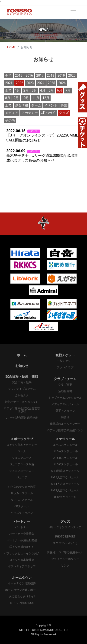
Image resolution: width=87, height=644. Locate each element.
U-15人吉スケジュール (65, 477)
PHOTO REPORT (65, 537)
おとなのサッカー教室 (22, 487)
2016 (29, 75)
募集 (64, 105)
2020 (72, 75)
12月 (46, 98)
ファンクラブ (65, 367)
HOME (11, 47)
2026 (62, 83)
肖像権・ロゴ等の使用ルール (65, 552)
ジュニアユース (22, 458)
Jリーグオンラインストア (65, 527)
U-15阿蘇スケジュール (65, 471)
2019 (61, 75)
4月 (43, 90)
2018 (50, 75)
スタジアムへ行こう (65, 543)
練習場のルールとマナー (65, 424)
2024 (41, 83)
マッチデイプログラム (22, 389)
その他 (10, 120)
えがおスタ (22, 395)
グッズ (64, 113)
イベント (51, 105)
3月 (34, 90)
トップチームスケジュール (65, 398)
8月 (8, 98)
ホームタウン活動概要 (22, 583)
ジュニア (22, 477)
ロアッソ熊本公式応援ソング (65, 430)
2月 (26, 90)
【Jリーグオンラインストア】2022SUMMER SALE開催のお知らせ (43, 136)
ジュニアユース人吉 (22, 471)
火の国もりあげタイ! (22, 596)
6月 (60, 90)
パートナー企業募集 (22, 534)
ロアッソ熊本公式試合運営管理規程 (22, 410)
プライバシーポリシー (65, 559)
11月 (36, 98)
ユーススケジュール (65, 445)
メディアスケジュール (65, 404)
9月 (16, 98)
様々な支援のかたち (22, 547)
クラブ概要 (65, 385)
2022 (19, 83)
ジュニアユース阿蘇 (22, 464)
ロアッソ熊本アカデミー (22, 445)
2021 (9, 83)
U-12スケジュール (65, 497)
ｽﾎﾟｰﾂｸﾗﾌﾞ (48, 113)
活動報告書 (65, 391)
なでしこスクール (22, 500)
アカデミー (30, 113)
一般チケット (65, 361)
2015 (19, 75)
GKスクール (22, 506)
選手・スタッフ (65, 411)
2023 (30, 83)
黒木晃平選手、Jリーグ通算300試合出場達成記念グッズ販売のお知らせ (42, 156)
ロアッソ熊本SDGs (22, 603)
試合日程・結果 (22, 382)
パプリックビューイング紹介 (22, 553)
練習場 (65, 417)
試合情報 (22, 105)
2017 (40, 75)
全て (8, 75)
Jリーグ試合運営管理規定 (22, 418)
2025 (51, 83)
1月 (18, 90)
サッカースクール (22, 493)
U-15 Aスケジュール (65, 451)
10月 (26, 98)
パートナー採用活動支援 (22, 540)
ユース (22, 451)
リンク (65, 565)
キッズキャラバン (22, 513)
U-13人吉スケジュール (65, 490)
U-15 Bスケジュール (65, 458)
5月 (51, 90)
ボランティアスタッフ (22, 566)
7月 (68, 90)
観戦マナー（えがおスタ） (22, 402)
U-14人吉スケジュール (65, 484)
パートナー (22, 527)
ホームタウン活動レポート (22, 590)
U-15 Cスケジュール (65, 464)
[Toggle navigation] (73, 12)
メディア (12, 113)
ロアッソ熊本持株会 (22, 560)
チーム (36, 105)
